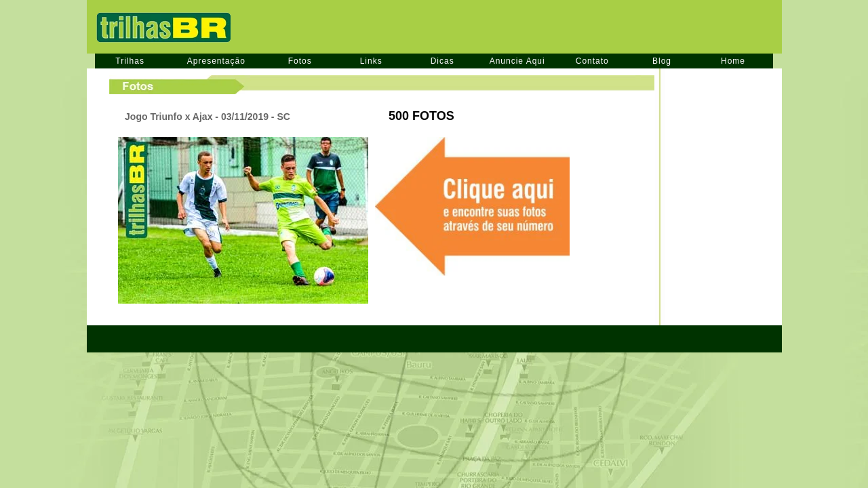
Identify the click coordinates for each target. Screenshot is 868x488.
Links (371, 61)
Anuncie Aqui (517, 61)
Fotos (300, 61)
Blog (662, 61)
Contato (592, 61)
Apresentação (216, 61)
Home (733, 61)
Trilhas (130, 61)
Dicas (442, 61)
